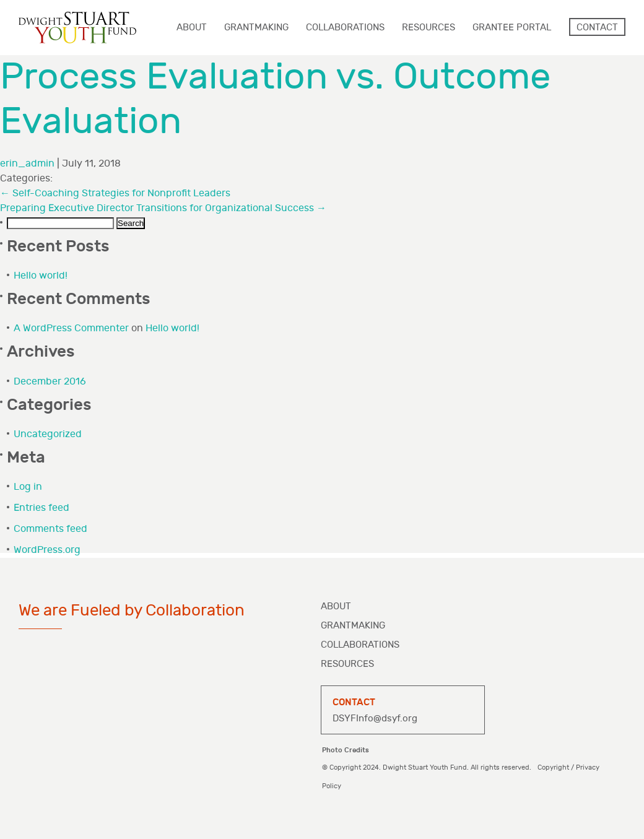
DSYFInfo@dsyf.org (375, 719)
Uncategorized (48, 434)
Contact (597, 28)
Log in (28, 487)
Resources (347, 664)
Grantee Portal (512, 28)
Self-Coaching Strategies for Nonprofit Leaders (115, 193)
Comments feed (50, 529)
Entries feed (41, 508)
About (336, 606)
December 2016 (50, 382)
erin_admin (27, 164)
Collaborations (360, 645)
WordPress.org (47, 550)
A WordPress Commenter (71, 328)
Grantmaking (353, 626)
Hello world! (41, 276)
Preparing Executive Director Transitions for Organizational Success (163, 208)
